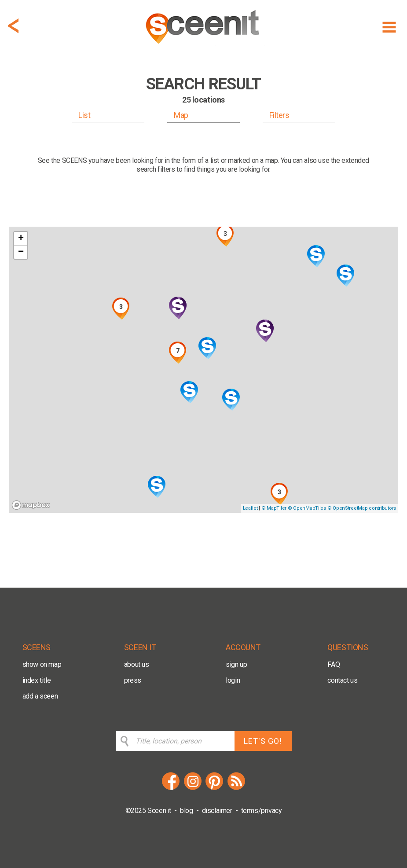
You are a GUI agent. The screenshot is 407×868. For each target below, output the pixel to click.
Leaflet (250, 508)
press (133, 680)
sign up (236, 664)
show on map (42, 664)
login (233, 680)
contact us (342, 680)
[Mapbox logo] (31, 505)
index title (37, 680)
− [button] (21, 252)
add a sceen (40, 696)
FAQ (334, 664)
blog (186, 811)
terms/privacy (262, 811)
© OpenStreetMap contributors (362, 508)
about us (137, 664)
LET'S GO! (263, 741)
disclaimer (217, 811)
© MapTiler (274, 508)
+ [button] (21, 239)
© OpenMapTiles (307, 508)
